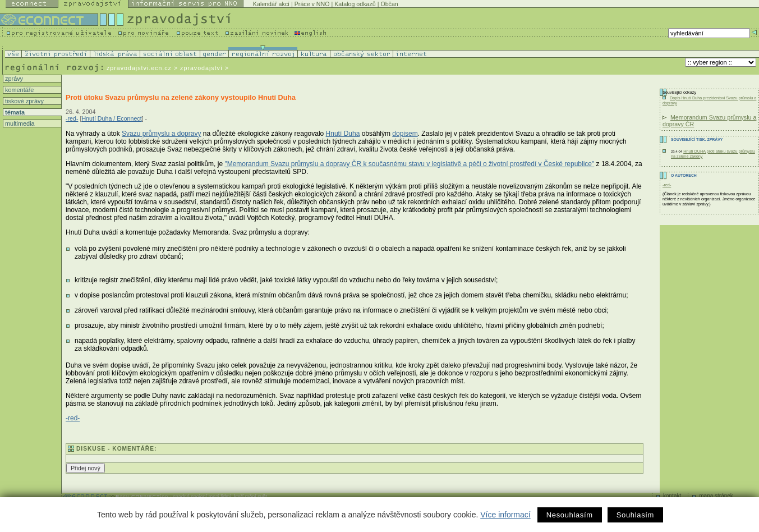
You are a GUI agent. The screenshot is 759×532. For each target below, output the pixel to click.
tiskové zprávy (24, 101)
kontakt (672, 496)
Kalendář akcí (271, 4)
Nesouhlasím (570, 515)
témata (14, 112)
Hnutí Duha (343, 134)
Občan (389, 4)
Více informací (505, 515)
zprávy (13, 79)
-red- (72, 118)
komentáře (19, 90)
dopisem (405, 134)
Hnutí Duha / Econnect (111, 118)
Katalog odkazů (355, 4)
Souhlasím (635, 515)
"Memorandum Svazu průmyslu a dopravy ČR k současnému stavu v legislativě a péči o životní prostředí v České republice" (409, 164)
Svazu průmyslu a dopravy (161, 134)
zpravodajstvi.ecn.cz (139, 68)
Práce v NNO (312, 4)
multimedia (19, 123)
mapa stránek (716, 496)
